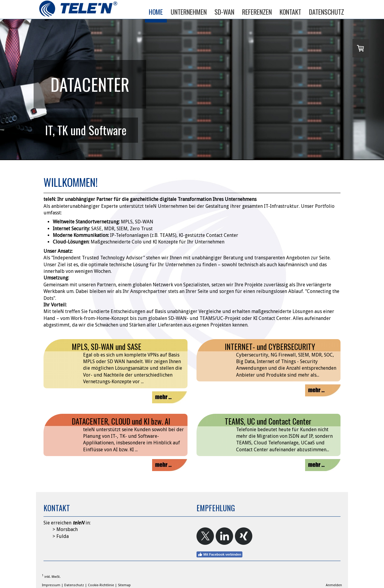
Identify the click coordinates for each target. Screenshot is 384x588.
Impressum (51, 585)
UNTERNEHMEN (189, 12)
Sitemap (124, 585)
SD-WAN (224, 12)
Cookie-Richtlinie (101, 585)
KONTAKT (290, 12)
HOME (156, 12)
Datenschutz (74, 585)
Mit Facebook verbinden (219, 554)
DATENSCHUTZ (327, 12)
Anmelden (334, 585)
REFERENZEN (257, 12)
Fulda (63, 536)
